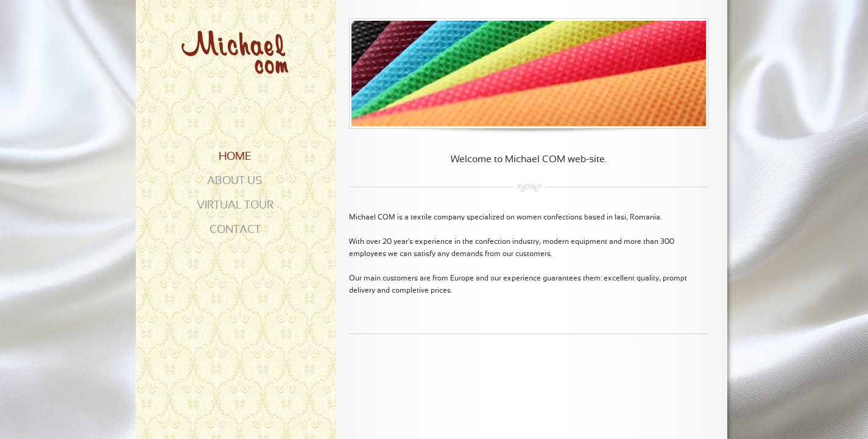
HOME (235, 157)
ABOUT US (235, 181)
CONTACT (235, 230)
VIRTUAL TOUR (235, 206)
